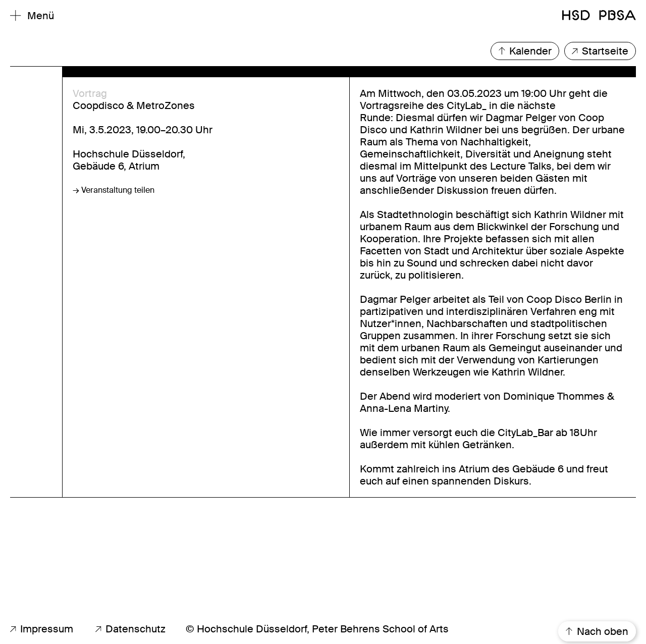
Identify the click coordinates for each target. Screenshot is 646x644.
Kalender (525, 51)
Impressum (42, 629)
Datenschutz (130, 629)
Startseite (600, 51)
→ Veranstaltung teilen (114, 190)
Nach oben (597, 631)
